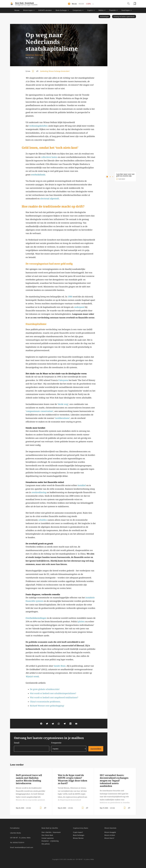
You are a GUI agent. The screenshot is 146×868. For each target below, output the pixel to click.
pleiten (81, 622)
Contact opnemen (48, 838)
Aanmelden (96, 749)
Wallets (101, 10)
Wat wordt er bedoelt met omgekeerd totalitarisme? (54, 697)
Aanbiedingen (104, 17)
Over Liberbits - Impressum (51, 832)
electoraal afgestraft (50, 199)
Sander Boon (59, 666)
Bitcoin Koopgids (110, 832)
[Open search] (128, 4)
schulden (43, 520)
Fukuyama (63, 380)
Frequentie (69, 747)
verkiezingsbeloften (38, 126)
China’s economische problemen (45, 702)
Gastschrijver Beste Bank (34, 55)
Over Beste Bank (47, 835)
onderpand (79, 307)
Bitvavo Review (78, 838)
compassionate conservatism (39, 411)
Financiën (112, 10)
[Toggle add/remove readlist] (33, 71)
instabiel (82, 485)
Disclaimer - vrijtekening (50, 841)
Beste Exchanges (61, 10)
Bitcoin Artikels (110, 835)
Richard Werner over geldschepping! (47, 706)
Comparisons (77, 10)
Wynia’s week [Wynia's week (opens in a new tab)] (32, 676)
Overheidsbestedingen (36, 618)
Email (32, 747)
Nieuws (17, 10)
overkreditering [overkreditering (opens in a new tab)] (39, 492)
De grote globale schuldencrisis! (45, 689)
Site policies (46, 844)
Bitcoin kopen (28, 10)
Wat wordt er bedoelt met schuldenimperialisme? (53, 693)
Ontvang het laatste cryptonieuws (124, 17)
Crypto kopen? (78, 832)
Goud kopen (126, 10)
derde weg (63, 404)
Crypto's (90, 10)
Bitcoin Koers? (109, 838)
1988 (70, 297)
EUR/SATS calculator (45, 10)
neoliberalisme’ (63, 418)
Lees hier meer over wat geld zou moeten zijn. (125, 175)
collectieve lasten (49, 157)
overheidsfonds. (38, 175)
